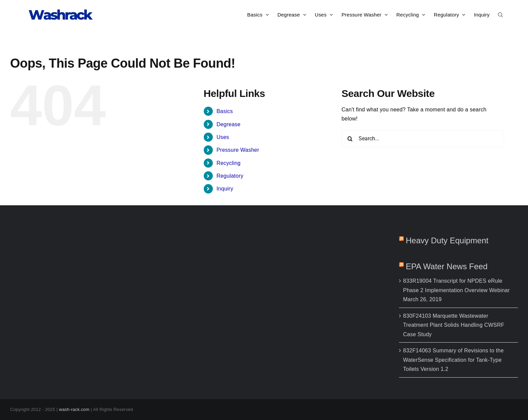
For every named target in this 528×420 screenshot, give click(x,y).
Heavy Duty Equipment (447, 240)
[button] (500, 14)
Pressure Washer (238, 150)
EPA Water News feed (447, 266)
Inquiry (225, 189)
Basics (225, 111)
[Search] (350, 139)
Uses (223, 137)
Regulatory (230, 176)
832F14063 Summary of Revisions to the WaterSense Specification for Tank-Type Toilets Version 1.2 (453, 360)
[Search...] (423, 139)
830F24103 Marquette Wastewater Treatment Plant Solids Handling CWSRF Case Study (454, 325)
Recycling (229, 163)
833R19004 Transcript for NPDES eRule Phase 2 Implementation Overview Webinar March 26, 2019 (456, 290)
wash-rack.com (74, 409)
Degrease (228, 124)
